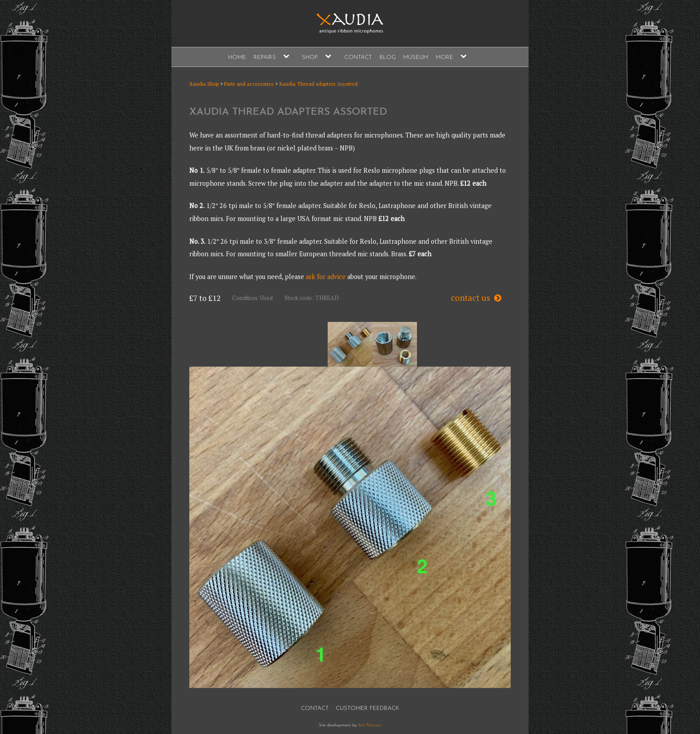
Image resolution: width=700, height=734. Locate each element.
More (444, 57)
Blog (388, 57)
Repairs (265, 57)
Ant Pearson (370, 725)
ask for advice (326, 277)
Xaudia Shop (204, 84)
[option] (350, 344)
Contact (358, 57)
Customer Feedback (367, 708)
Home (237, 57)
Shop (310, 57)
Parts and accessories (249, 84)
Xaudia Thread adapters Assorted (318, 84)
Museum (416, 57)
